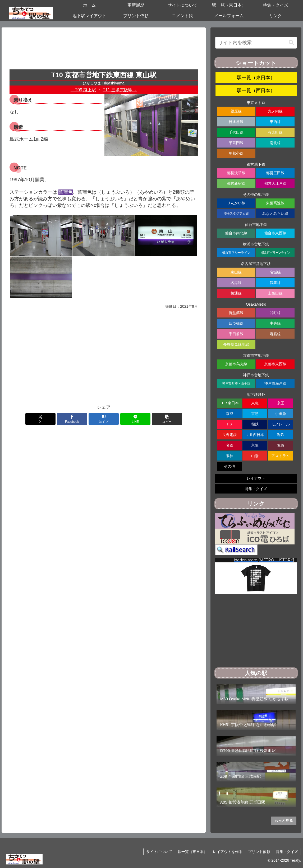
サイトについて (159, 852)
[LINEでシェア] (135, 419)
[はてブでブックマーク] (104, 419)
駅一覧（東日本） (256, 78)
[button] (167, 419)
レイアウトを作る (228, 852)
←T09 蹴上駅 (83, 90)
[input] (256, 43)
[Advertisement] (104, 50)
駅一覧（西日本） (256, 91)
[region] (256, 576)
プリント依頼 (259, 852)
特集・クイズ (287, 852)
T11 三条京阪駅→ (120, 90)
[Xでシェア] (40, 419)
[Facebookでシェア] (72, 419)
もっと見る (284, 820)
